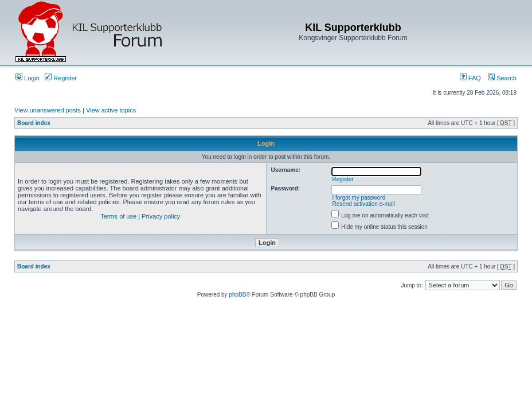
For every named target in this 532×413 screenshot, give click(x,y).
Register (61, 78)
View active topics (111, 110)
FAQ (470, 78)
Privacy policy (161, 216)
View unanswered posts (48, 110)
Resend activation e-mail (363, 204)
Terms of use (118, 216)
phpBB (237, 295)
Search (502, 78)
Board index (34, 123)
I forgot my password (359, 198)
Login (28, 78)
